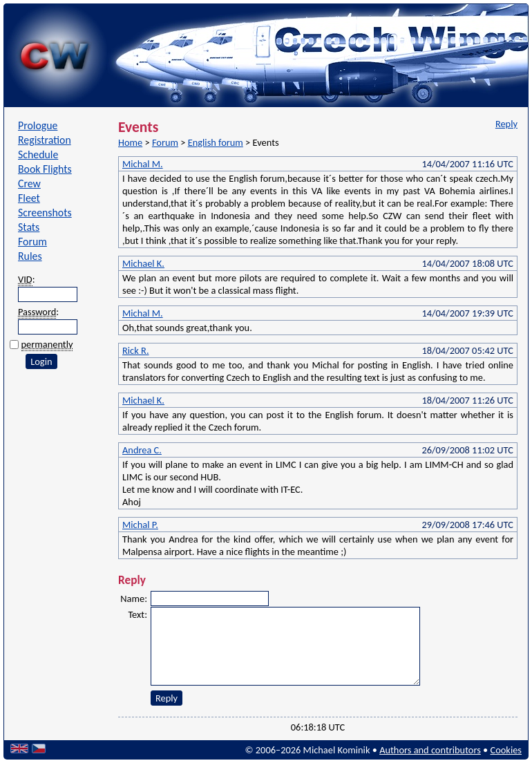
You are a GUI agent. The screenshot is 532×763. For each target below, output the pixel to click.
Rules (30, 256)
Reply (506, 124)
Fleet (29, 198)
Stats (29, 227)
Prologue (38, 125)
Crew (29, 183)
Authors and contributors (430, 750)
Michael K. (143, 263)
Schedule (38, 154)
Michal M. (143, 164)
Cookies (506, 750)
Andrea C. (142, 450)
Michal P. (140, 525)
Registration (45, 140)
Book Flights (45, 169)
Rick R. (136, 350)
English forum (216, 142)
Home (130, 142)
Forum (32, 242)
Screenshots (45, 213)
